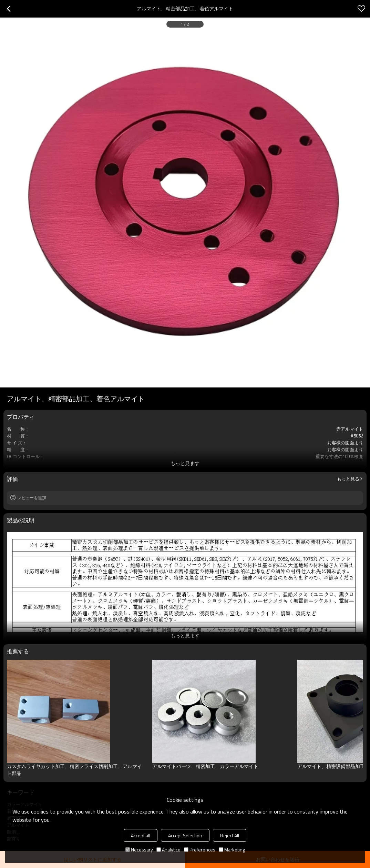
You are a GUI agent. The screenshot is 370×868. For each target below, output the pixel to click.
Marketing (232, 850)
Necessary (139, 850)
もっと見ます (185, 463)
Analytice (168, 850)
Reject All (230, 835)
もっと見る (348, 479)
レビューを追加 (32, 498)
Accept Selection (185, 835)
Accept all (141, 835)
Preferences (200, 850)
